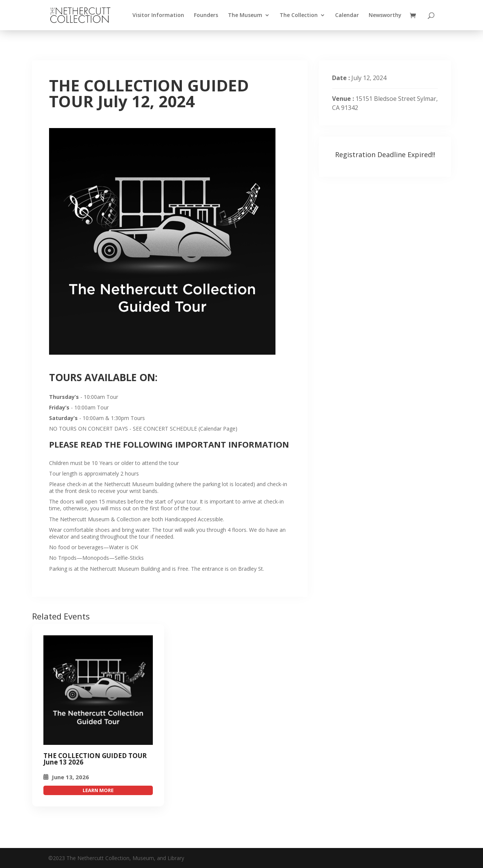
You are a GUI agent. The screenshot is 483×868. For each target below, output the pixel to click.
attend (98, 790)
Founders (206, 15)
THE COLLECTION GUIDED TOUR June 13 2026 (95, 759)
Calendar (347, 15)
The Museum (245, 15)
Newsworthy (385, 15)
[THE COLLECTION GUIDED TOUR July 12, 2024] (98, 690)
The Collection (299, 15)
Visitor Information (158, 15)
